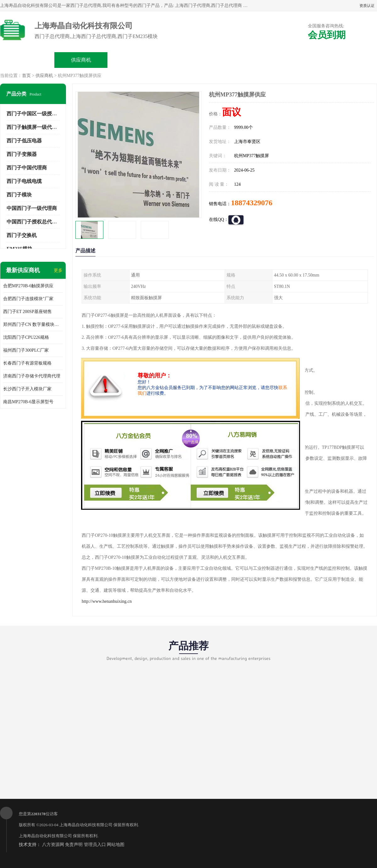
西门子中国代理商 (27, 168)
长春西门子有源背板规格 (27, 363)
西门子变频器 (22, 154)
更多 (58, 270)
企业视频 (135, 60)
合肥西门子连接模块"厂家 (28, 299)
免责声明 (74, 845)
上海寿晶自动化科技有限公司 (86, 825)
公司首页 (27, 60)
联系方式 (350, 60)
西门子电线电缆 (24, 181)
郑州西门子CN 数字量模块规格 (33, 324)
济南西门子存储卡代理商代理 (32, 376)
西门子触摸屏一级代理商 (34, 127)
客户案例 (296, 60)
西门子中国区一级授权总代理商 (42, 114)
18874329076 (252, 203)
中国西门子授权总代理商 (34, 222)
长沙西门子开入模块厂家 (27, 389)
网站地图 (116, 845)
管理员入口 (95, 845)
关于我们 (188, 60)
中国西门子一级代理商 (32, 208)
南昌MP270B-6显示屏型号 (28, 402)
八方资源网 (53, 845)
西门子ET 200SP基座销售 (27, 312)
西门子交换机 (22, 235)
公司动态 (242, 60)
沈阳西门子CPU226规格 (26, 337)
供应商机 (81, 60)
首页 (26, 76)
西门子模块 (19, 195)
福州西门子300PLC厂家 (26, 350)
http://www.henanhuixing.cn (107, 601)
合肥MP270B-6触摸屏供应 (28, 286)
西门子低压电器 (24, 141)
